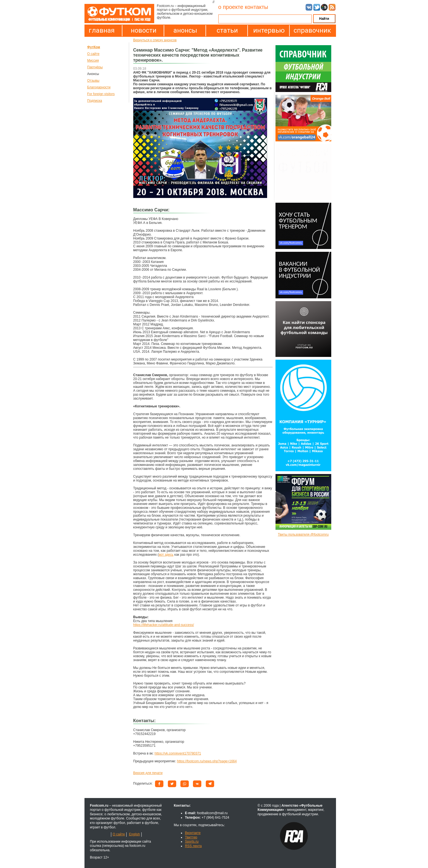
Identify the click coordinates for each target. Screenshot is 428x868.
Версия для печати (148, 773)
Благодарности (99, 87)
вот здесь (166, 555)
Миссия (93, 61)
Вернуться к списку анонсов (155, 40)
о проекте (231, 7)
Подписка (95, 101)
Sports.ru (192, 842)
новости (144, 30)
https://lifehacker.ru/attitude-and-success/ (164, 625)
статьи (227, 30)
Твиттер (191, 837)
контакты (257, 7)
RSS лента (193, 846)
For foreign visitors (101, 94)
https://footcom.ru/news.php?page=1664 (207, 761)
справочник (311, 30)
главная (102, 30)
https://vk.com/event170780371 (178, 753)
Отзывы (93, 81)
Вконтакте (193, 833)
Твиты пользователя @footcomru (303, 535)
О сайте (93, 54)
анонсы (185, 30)
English (134, 834)
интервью (269, 30)
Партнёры (95, 67)
